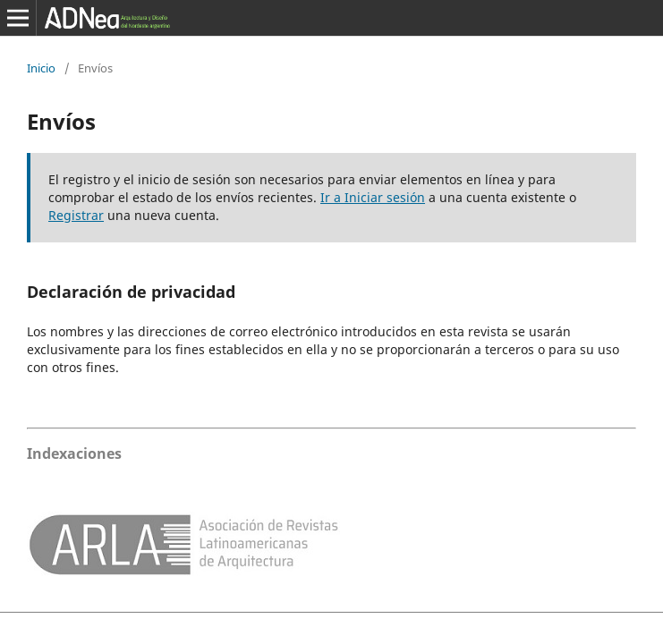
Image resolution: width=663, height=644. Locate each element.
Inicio (41, 68)
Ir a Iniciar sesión (373, 197)
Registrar (76, 215)
